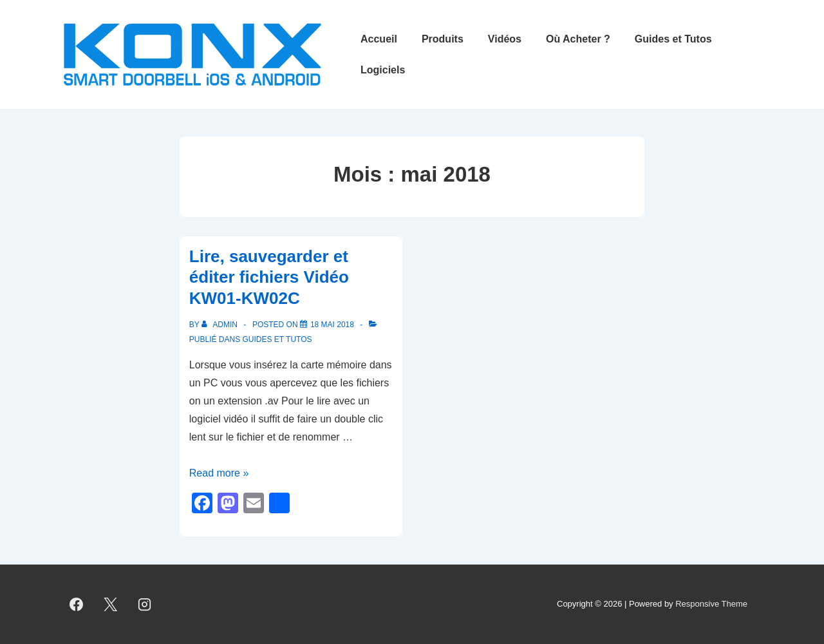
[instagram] (145, 605)
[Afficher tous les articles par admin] (220, 325)
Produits (443, 39)
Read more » (219, 473)
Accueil (379, 39)
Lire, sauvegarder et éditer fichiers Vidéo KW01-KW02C (269, 277)
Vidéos (505, 39)
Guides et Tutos (673, 39)
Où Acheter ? (578, 39)
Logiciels (383, 70)
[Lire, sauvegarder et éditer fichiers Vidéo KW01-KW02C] (332, 325)
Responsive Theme (711, 604)
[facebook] (77, 605)
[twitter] (111, 605)
